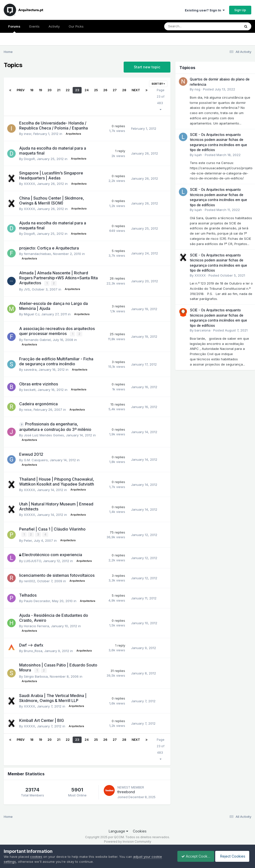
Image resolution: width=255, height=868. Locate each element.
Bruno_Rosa (33, 650)
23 (77, 90)
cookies (36, 857)
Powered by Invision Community (128, 841)
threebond (126, 791)
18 (32, 90)
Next (136, 90)
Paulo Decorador (37, 600)
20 (50, 90)
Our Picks (76, 26)
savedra (30, 369)
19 (40, 90)
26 (105, 90)
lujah (198, 155)
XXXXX (29, 184)
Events (34, 26)
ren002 (29, 580)
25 (96, 90)
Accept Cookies (193, 856)
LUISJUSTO (32, 560)
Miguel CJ (32, 314)
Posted (219, 89)
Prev (21, 90)
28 (124, 90)
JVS (27, 289)
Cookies (140, 830)
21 (59, 90)
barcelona (203, 330)
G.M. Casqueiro (36, 459)
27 (115, 90)
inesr (28, 134)
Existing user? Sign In (205, 10)
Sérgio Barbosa (36, 676)
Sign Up (240, 10)
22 (68, 90)
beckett (30, 389)
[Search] (189, 26)
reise (28, 409)
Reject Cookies (233, 856)
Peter (28, 540)
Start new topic (147, 67)
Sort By (158, 84)
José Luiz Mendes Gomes (44, 435)
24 (87, 90)
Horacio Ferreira (36, 625)
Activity (54, 26)
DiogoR (29, 159)
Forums (14, 29)
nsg (197, 89)
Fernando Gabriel (37, 339)
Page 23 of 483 (161, 100)
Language (118, 830)
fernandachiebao (37, 254)
